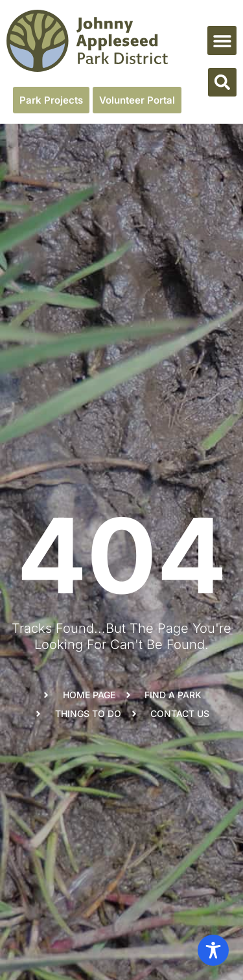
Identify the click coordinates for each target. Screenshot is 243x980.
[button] (222, 40)
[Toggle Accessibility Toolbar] (213, 950)
